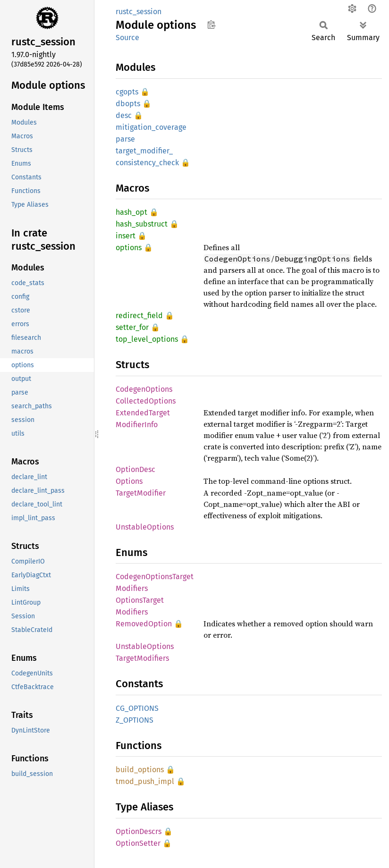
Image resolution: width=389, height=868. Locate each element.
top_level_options (147, 339)
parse (125, 139)
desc (124, 115)
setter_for (132, 327)
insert (126, 236)
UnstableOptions (145, 527)
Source (127, 38)
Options (129, 481)
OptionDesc (135, 469)
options (129, 248)
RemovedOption (144, 624)
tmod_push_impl (145, 781)
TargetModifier (141, 493)
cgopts (127, 92)
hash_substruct (142, 224)
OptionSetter (138, 843)
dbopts (128, 104)
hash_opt (131, 212)
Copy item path (211, 25)
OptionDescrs (139, 831)
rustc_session (139, 12)
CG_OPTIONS (137, 708)
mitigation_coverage (151, 127)
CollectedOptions (146, 401)
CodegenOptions (144, 389)
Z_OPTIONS (135, 720)
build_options (140, 770)
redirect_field (139, 316)
